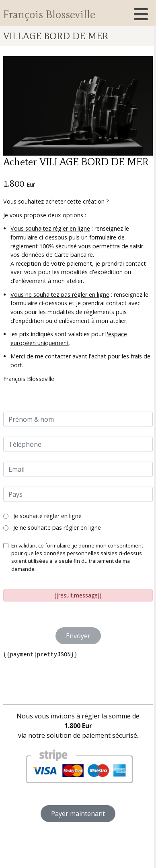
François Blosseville (49, 14)
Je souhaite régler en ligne (42, 516)
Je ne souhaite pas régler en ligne (52, 528)
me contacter (53, 356)
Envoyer (78, 636)
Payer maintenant (78, 814)
